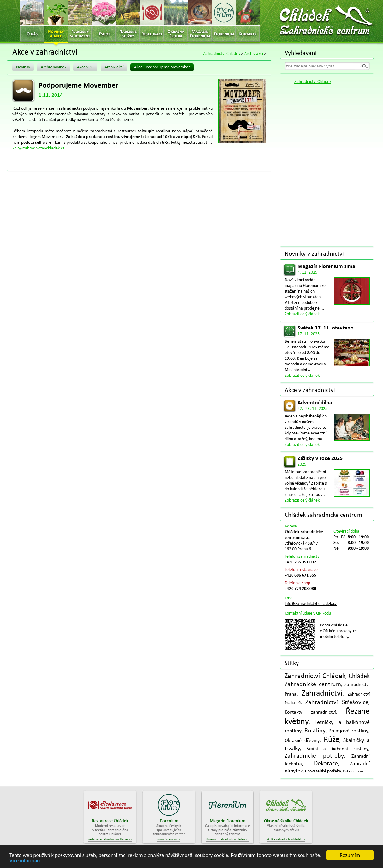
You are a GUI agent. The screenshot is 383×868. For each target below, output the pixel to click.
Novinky (23, 67)
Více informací (25, 861)
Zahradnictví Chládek (222, 54)
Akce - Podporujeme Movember (162, 67)
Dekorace (326, 764)
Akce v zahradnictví (310, 390)
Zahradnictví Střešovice (337, 702)
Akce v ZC (85, 67)
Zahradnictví (322, 693)
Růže (332, 740)
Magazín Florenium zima (326, 267)
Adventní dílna (315, 403)
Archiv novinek (53, 67)
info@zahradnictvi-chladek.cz (311, 604)
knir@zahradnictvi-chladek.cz (38, 148)
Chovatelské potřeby (323, 771)
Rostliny (315, 731)
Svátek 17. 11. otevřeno (326, 328)
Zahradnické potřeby (314, 756)
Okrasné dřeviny (302, 741)
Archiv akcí (254, 54)
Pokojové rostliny (348, 731)
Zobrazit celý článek (302, 314)
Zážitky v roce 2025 (320, 459)
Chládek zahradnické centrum (323, 515)
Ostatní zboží (353, 772)
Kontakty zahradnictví (310, 712)
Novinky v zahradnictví (314, 254)
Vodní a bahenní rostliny (338, 749)
